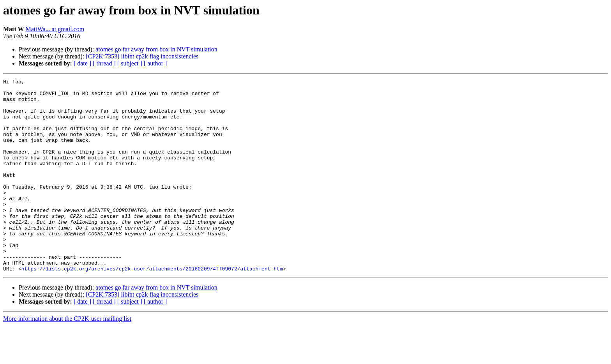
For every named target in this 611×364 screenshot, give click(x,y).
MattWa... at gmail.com (55, 29)
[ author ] (155, 63)
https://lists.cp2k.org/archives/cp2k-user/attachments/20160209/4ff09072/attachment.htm (152, 307)
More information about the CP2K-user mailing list (67, 357)
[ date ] (82, 63)
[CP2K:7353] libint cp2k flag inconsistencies (142, 56)
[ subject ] (130, 63)
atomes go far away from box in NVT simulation (156, 49)
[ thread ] (104, 63)
